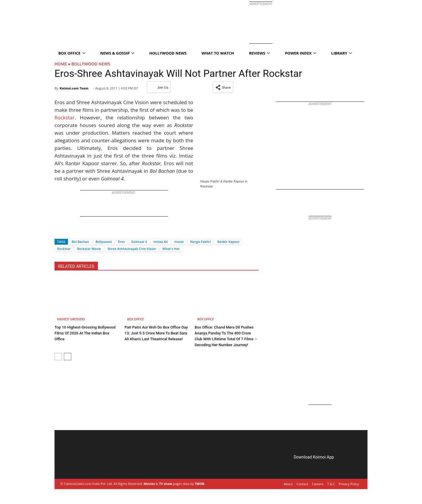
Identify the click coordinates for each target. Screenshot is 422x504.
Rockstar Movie (89, 249)
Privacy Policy (349, 484)
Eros (121, 242)
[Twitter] (69, 231)
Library (342, 53)
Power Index (301, 53)
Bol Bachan (80, 242)
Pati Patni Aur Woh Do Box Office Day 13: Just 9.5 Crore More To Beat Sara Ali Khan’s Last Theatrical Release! (156, 333)
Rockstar (64, 117)
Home (61, 64)
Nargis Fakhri (200, 242)
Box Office (72, 53)
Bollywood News (91, 64)
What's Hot (171, 249)
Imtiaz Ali (160, 242)
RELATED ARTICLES (76, 266)
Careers (318, 484)
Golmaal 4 (139, 242)
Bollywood (104, 242)
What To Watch (218, 53)
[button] (223, 87)
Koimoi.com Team (74, 88)
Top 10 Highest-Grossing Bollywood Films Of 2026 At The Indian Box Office (85, 333)
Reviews (260, 53)
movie (179, 242)
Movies (149, 484)
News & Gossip (117, 53)
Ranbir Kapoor (228, 242)
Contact (302, 484)
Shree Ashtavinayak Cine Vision (132, 249)
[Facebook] (59, 231)
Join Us (159, 87)
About (288, 484)
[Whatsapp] (79, 231)
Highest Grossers (71, 319)
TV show (165, 484)
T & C (331, 484)
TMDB (199, 484)
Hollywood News (168, 53)
